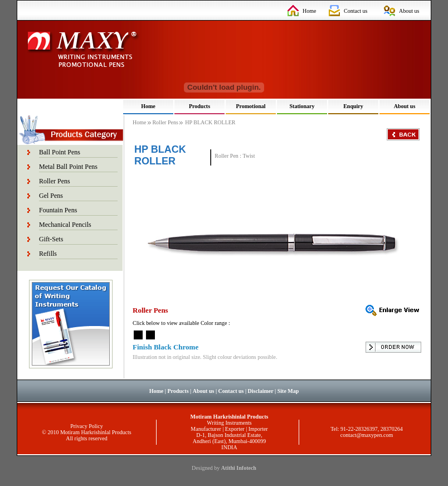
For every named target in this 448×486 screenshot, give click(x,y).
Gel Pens (51, 196)
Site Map (288, 391)
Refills (48, 254)
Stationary (302, 106)
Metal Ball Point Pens (68, 167)
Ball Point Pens (60, 152)
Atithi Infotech (239, 468)
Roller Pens (55, 181)
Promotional (250, 106)
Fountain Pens (58, 210)
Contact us (356, 11)
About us (409, 11)
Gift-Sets (51, 239)
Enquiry (353, 106)
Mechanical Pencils (65, 225)
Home (309, 11)
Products (199, 106)
